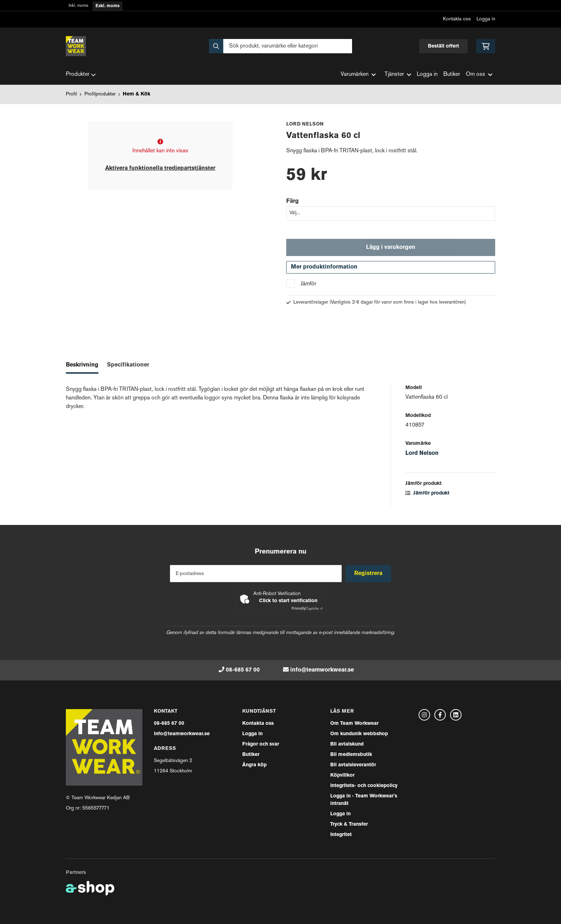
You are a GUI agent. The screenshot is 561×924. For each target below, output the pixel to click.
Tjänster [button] (398, 75)
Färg (292, 201)
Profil (71, 94)
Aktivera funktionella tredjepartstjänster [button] (160, 168)
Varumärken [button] (358, 75)
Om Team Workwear (354, 724)
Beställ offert (443, 46)
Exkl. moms (108, 6)
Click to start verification (288, 601)
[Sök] (280, 46)
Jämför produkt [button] (427, 495)
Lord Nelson (422, 455)
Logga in (486, 19)
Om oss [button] (479, 75)
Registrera (369, 574)
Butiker (452, 75)
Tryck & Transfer (349, 824)
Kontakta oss (457, 19)
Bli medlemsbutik (351, 755)
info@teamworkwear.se (322, 670)
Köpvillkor (342, 775)
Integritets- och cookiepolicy (364, 786)
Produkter (81, 75)
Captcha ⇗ (307, 609)
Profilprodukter (100, 94)
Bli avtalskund (347, 744)
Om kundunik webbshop (359, 734)
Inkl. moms (79, 6)
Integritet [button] (341, 835)
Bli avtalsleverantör (353, 765)
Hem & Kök (136, 94)
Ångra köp (254, 765)
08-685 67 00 (243, 670)
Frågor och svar (261, 744)
